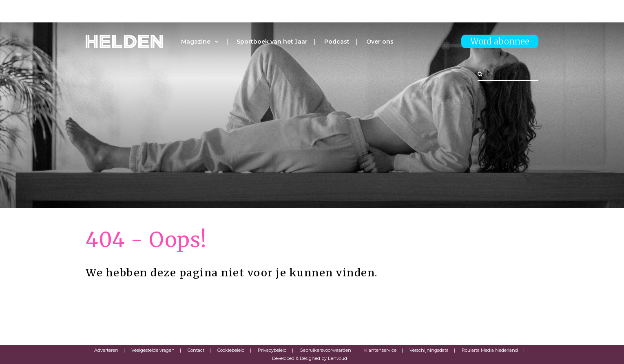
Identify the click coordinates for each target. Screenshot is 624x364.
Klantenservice (380, 350)
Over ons (380, 42)
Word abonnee (500, 41)
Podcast (337, 42)
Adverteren (106, 350)
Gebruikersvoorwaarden (325, 350)
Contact (196, 350)
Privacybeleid (272, 350)
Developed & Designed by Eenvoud (310, 358)
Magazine (196, 42)
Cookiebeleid (231, 350)
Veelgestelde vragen (153, 350)
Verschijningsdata (429, 350)
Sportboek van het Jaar (272, 42)
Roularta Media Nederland (490, 350)
